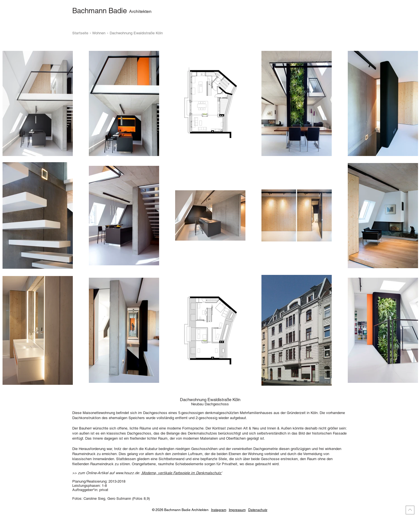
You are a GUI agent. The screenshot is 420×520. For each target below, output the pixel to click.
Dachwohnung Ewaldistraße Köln (136, 33)
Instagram (219, 510)
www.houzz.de (127, 473)
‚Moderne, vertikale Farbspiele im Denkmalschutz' (181, 473)
